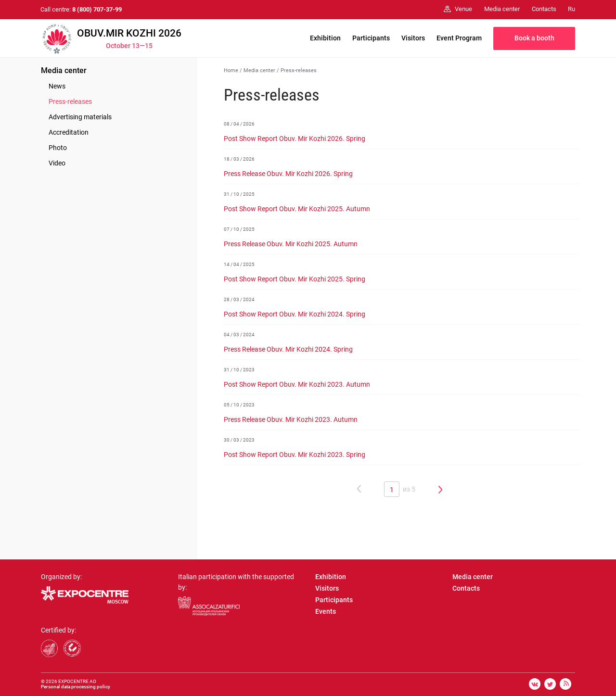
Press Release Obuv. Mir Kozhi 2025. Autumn (291, 244)
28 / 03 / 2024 (239, 299)
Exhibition (325, 38)
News (57, 86)
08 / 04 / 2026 (239, 124)
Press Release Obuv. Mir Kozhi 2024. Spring (288, 349)
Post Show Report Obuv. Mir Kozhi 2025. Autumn (297, 209)
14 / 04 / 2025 (239, 264)
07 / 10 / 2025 (239, 229)
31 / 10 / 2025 (239, 194)
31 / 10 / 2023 (239, 370)
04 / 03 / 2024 (239, 335)
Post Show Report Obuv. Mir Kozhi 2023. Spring (295, 455)
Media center (64, 70)
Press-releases (70, 101)
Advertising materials (80, 117)
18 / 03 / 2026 (239, 159)
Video (57, 163)
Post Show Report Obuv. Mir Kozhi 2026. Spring (295, 139)
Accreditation (69, 132)
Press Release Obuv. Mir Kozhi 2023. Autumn (291, 419)
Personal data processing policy (76, 687)
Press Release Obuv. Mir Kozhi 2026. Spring (288, 174)
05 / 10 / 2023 (239, 405)
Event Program (459, 38)
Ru (571, 9)
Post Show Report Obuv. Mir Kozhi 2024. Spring (295, 314)
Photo (58, 148)
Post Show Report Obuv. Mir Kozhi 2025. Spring (295, 279)
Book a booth (534, 38)
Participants (371, 38)
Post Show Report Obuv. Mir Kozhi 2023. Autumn (297, 384)
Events (326, 611)
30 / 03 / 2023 (239, 440)
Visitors (413, 38)
